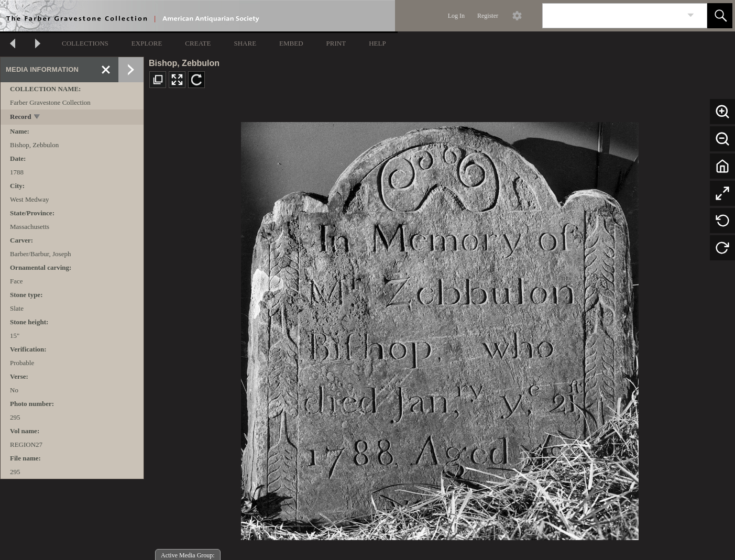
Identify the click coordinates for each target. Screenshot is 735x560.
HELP (377, 43)
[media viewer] (440, 328)
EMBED (291, 43)
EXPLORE (147, 43)
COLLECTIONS (85, 43)
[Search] (612, 16)
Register (488, 16)
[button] (720, 16)
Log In (456, 16)
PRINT (336, 43)
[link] (691, 15)
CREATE (198, 43)
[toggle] (37, 118)
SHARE (245, 43)
